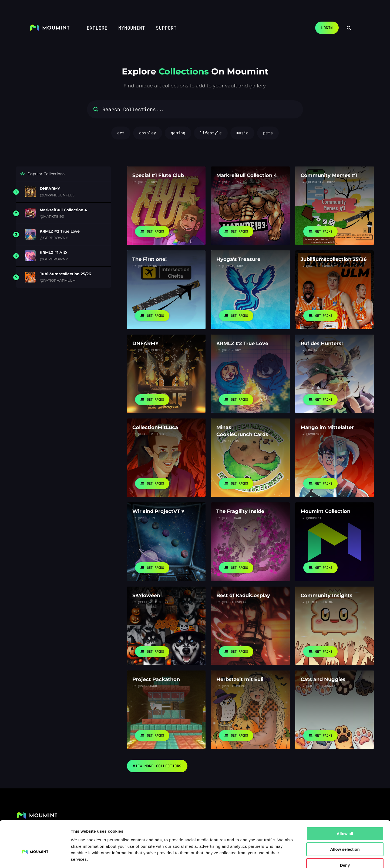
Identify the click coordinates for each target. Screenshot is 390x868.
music (242, 133)
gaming (178, 133)
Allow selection (345, 818)
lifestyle (211, 133)
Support (166, 28)
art (121, 133)
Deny (345, 834)
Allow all (345, 802)
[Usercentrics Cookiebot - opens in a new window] (35, 857)
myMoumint (132, 28)
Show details (283, 857)
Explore (97, 28)
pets (268, 133)
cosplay (148, 133)
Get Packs (152, 232)
